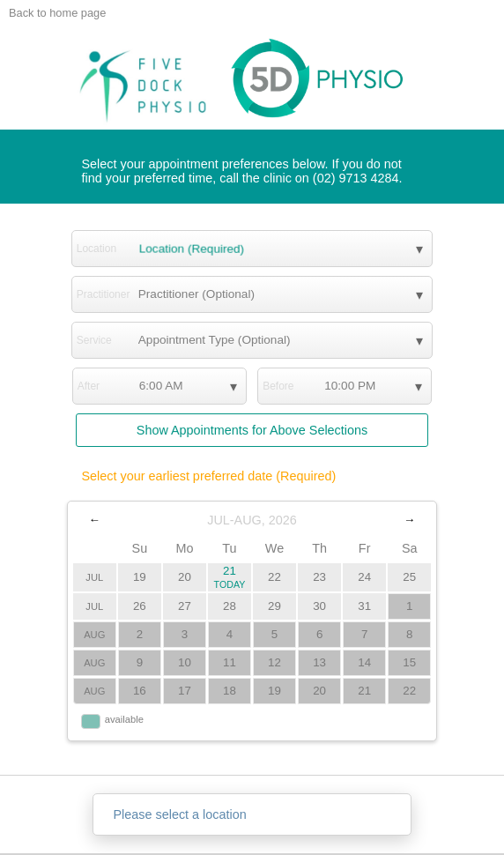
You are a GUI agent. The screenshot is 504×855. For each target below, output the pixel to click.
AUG (94, 635)
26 (140, 606)
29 (274, 606)
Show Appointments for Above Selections (252, 430)
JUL (94, 577)
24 (364, 577)
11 (230, 662)
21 (230, 577)
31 (364, 606)
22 (274, 577)
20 (185, 577)
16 (140, 691)
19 (140, 577)
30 (319, 606)
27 (185, 606)
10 (185, 662)
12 (274, 662)
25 (409, 577)
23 (319, 577)
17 (185, 691)
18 (230, 691)
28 (230, 606)
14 (364, 662)
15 (409, 662)
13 (319, 662)
